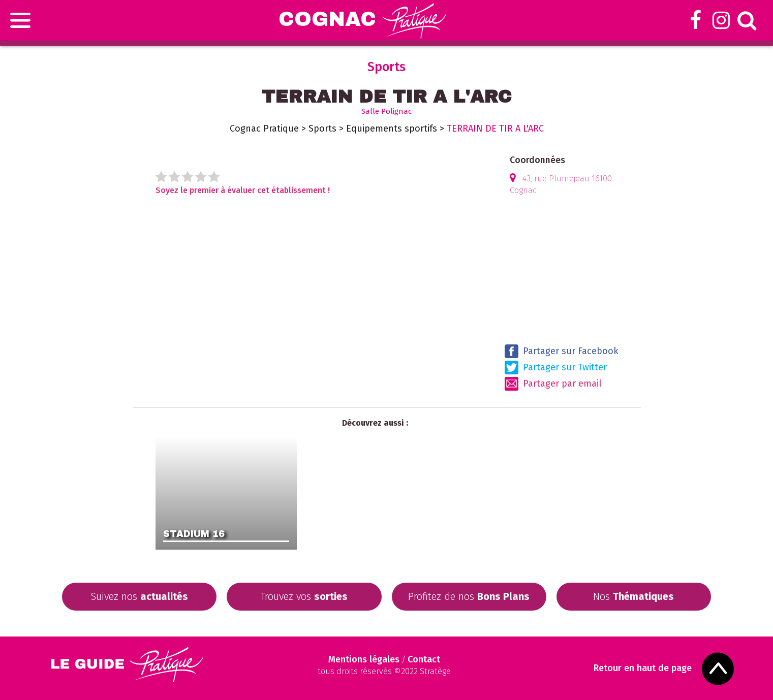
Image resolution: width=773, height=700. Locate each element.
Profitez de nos (469, 596)
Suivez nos (139, 596)
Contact (424, 659)
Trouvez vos (304, 596)
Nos (633, 596)
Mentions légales (364, 659)
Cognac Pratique (264, 129)
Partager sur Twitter (556, 368)
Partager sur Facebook (562, 351)
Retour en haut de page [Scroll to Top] (643, 668)
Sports (322, 129)
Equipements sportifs (392, 129)
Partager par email (553, 384)
